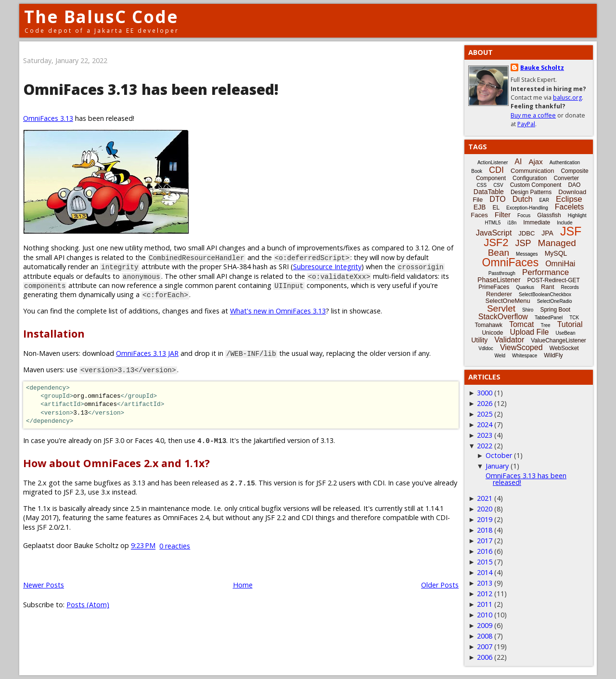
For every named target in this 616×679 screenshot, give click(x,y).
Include (565, 223)
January (497, 466)
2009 (485, 625)
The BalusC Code (101, 17)
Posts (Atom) (88, 605)
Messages (527, 254)
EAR (544, 200)
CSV (498, 185)
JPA (547, 233)
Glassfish (549, 215)
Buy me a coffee (533, 115)
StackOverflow (503, 317)
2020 (485, 509)
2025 (485, 414)
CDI (496, 170)
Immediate (537, 222)
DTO (497, 199)
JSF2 (496, 242)
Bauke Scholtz (542, 68)
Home (243, 585)
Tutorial (570, 324)
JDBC (526, 233)
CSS (482, 185)
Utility (479, 340)
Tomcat (522, 324)
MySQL (556, 253)
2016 (485, 551)
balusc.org (567, 98)
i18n (512, 223)
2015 (485, 562)
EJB (480, 207)
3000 (485, 393)
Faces (479, 215)
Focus (524, 215)
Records (570, 287)
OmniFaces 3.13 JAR (147, 353)
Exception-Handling (527, 208)
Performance (545, 272)
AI (518, 162)
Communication (532, 171)
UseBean (565, 333)
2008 (485, 636)
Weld (500, 356)
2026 (485, 403)
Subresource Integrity (327, 267)
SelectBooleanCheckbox (545, 294)
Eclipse (569, 199)
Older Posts (440, 585)
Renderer (499, 294)
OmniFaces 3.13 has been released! (151, 89)
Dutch (523, 199)
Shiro (528, 310)
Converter (566, 178)
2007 (485, 646)
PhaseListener (499, 280)
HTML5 (493, 223)
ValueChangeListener (558, 340)
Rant (547, 287)
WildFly (553, 355)
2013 (485, 583)
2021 (485, 498)
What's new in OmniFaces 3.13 (278, 311)
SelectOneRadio (555, 301)
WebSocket (564, 348)
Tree (545, 325)
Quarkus (525, 287)
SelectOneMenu (507, 301)
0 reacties (175, 546)
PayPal (526, 124)
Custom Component (536, 185)
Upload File (529, 332)
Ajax (535, 162)
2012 (485, 594)
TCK (574, 318)
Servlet (501, 308)
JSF (571, 231)
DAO (574, 185)
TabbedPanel (549, 318)
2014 (485, 572)
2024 (485, 424)
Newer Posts (44, 585)
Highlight (577, 215)
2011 (485, 604)
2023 (485, 435)
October (499, 455)
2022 (485, 446)
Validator (509, 340)
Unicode (492, 333)
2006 (485, 657)
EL (496, 208)
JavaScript (494, 233)
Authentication (565, 163)
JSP (523, 243)
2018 (485, 530)
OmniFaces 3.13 (48, 118)
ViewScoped (521, 347)
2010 (485, 615)
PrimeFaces (494, 287)
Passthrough (502, 273)
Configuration (530, 178)
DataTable (489, 192)
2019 (485, 519)
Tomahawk (489, 325)
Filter (503, 215)
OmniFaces (511, 262)
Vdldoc (486, 348)
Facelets (569, 207)
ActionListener (493, 163)
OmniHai (560, 264)
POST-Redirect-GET (554, 280)
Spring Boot (555, 310)
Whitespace (525, 356)
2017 (485, 541)
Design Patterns (531, 192)
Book (477, 171)
